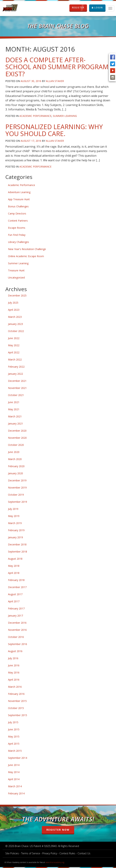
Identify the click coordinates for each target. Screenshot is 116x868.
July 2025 (13, 303)
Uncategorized (16, 278)
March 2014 (15, 786)
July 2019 (13, 509)
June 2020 (14, 452)
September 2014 (18, 758)
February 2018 (16, 580)
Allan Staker (55, 81)
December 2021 (17, 381)
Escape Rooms (17, 228)
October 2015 (16, 708)
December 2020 (17, 431)
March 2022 (15, 359)
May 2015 (14, 736)
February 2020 (16, 466)
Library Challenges (19, 242)
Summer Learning (65, 116)
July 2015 (13, 722)
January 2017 (15, 616)
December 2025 (17, 295)
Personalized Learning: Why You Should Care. (54, 130)
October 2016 (16, 637)
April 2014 (14, 779)
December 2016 (17, 623)
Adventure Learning (19, 192)
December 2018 (17, 544)
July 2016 (13, 658)
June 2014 (14, 765)
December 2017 (17, 587)
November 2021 (17, 388)
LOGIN (97, 8)
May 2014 (14, 772)
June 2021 (14, 402)
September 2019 (18, 502)
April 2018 (14, 573)
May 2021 (14, 409)
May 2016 (14, 672)
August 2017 (15, 594)
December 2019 (17, 480)
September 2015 (18, 715)
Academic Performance (35, 116)
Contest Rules (67, 853)
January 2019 (15, 537)
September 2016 (18, 644)
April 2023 (14, 310)
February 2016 (16, 694)
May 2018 (14, 566)
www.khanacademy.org (55, 862)
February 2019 (16, 530)
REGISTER (80, 8)
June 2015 (14, 729)
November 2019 (17, 488)
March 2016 (15, 687)
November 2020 (17, 438)
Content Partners (18, 221)
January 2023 (15, 324)
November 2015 (17, 701)
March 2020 (15, 459)
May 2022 (14, 345)
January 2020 (15, 473)
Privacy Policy (50, 853)
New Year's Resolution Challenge (27, 249)
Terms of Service (31, 853)
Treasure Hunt (16, 270)
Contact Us (84, 853)
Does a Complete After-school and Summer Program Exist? (57, 67)
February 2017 (16, 608)
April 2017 (14, 601)
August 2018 (15, 559)
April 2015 (14, 744)
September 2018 (18, 552)
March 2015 (15, 751)
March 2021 (15, 416)
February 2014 (16, 793)
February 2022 (16, 367)
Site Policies (12, 853)
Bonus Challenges (18, 206)
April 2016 (14, 680)
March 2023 (15, 317)
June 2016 (14, 665)
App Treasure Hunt (19, 199)
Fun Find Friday (17, 235)
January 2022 (15, 374)
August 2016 (15, 651)
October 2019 (16, 495)
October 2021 (16, 395)
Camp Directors (17, 213)
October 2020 (16, 445)
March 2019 (15, 523)
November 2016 (17, 630)
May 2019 (14, 516)
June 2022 (14, 338)
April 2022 (14, 352)
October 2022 (16, 331)
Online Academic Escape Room (26, 256)
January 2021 (15, 424)
